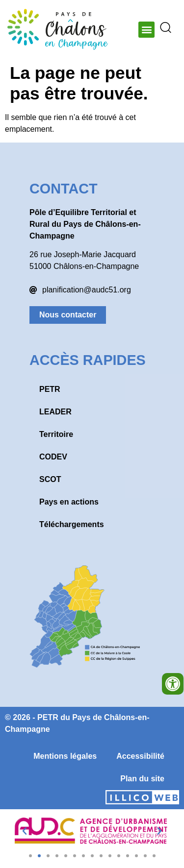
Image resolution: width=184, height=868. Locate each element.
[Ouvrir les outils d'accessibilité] (173, 684)
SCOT (50, 479)
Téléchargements (72, 524)
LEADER (55, 412)
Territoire (56, 434)
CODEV (53, 457)
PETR (50, 389)
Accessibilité (140, 756)
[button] (146, 30)
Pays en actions (69, 502)
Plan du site (142, 779)
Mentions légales (65, 756)
